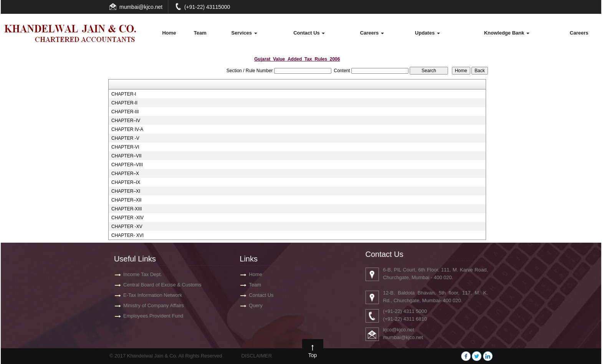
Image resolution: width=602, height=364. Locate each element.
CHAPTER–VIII (127, 165)
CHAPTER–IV (126, 121)
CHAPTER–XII (127, 200)
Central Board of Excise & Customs (159, 285)
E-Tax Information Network (149, 295)
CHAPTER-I (124, 94)
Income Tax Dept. (139, 274)
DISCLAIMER (257, 356)
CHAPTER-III (125, 112)
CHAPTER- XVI (127, 235)
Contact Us (309, 33)
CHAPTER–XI (126, 191)
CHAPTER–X (125, 174)
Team (200, 33)
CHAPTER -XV (127, 227)
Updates (428, 33)
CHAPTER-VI (125, 147)
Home (169, 33)
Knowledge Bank (507, 33)
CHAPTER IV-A (127, 129)
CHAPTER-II (124, 103)
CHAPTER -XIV (127, 218)
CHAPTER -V (125, 138)
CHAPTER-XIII (127, 209)
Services (244, 33)
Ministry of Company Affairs (150, 305)
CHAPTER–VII (127, 156)
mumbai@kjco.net (141, 7)
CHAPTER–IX (126, 182)
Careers (372, 33)
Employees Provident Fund (149, 316)
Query (256, 305)
